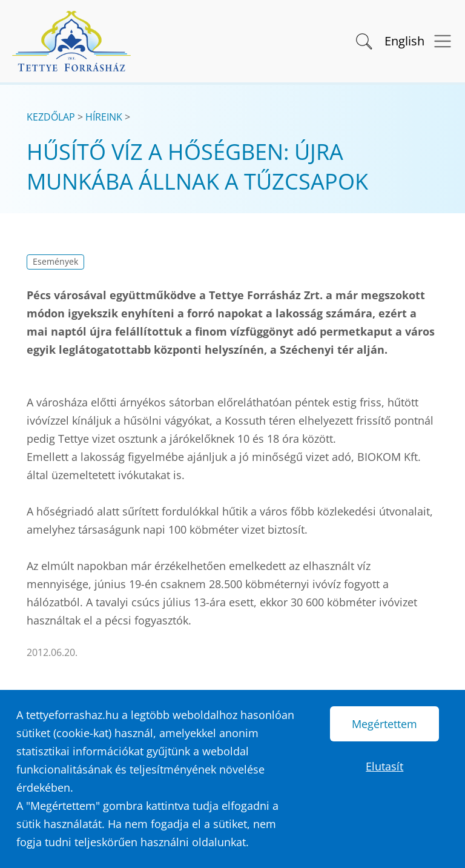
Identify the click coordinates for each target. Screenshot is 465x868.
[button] (363, 40)
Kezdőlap (51, 117)
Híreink (104, 117)
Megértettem (384, 724)
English (404, 41)
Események (55, 262)
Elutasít (384, 766)
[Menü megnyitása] (439, 41)
